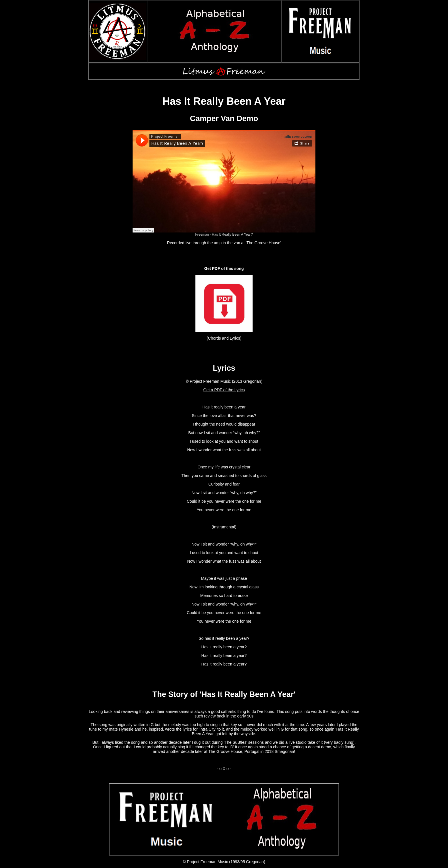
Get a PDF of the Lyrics (224, 390)
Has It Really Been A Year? (232, 234)
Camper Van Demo (224, 119)
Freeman (202, 234)
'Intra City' (208, 729)
